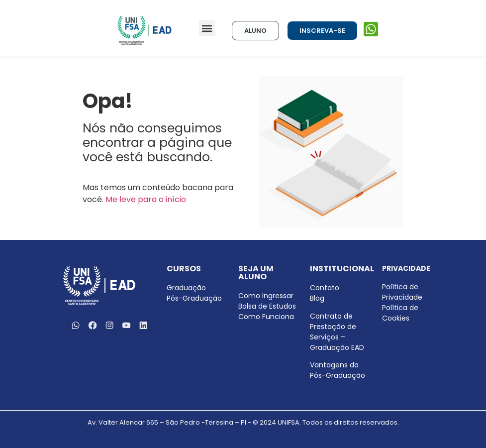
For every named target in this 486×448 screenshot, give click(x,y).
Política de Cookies (400, 313)
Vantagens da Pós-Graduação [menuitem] (338, 370)
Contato (325, 288)
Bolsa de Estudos (267, 306)
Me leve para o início (146, 199)
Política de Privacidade (402, 292)
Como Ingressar (266, 296)
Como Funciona (266, 317)
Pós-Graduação (194, 298)
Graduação (186, 288)
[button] (207, 28)
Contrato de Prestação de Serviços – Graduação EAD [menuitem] (337, 332)
